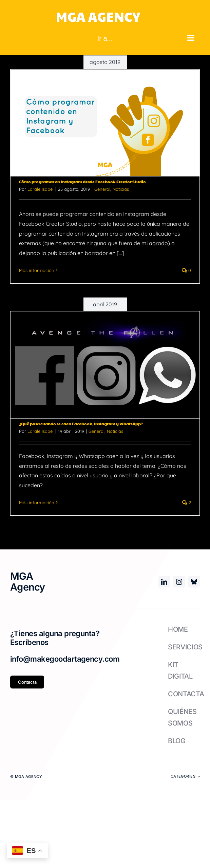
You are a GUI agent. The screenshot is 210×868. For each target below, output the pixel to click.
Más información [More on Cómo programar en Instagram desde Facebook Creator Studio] (37, 270)
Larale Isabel (41, 189)
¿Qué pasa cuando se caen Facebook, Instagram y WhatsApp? (81, 424)
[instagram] (179, 582)
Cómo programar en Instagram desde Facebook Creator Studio (82, 182)
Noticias (121, 189)
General (102, 189)
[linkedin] (164, 582)
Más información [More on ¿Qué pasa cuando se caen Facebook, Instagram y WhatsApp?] (37, 503)
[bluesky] (194, 582)
